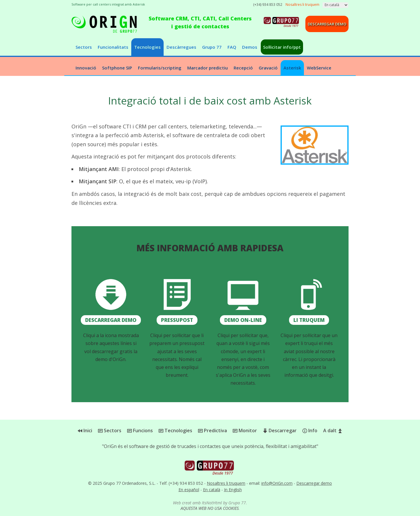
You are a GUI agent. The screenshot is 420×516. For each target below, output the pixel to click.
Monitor (245, 430)
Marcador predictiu (208, 68)
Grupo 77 (212, 47)
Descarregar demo (327, 24)
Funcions (140, 430)
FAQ (232, 47)
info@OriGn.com (277, 483)
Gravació (268, 68)
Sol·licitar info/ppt (282, 47)
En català (212, 490)
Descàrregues (181, 47)
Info (310, 430)
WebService (319, 68)
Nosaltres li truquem (226, 483)
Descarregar (280, 430)
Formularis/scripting (160, 68)
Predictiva (212, 430)
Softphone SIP (117, 68)
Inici (85, 430)
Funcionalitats (113, 47)
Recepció (243, 68)
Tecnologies (147, 47)
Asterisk (292, 68)
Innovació (86, 68)
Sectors (84, 47)
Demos (250, 47)
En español (189, 490)
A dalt (333, 430)
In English (233, 490)
